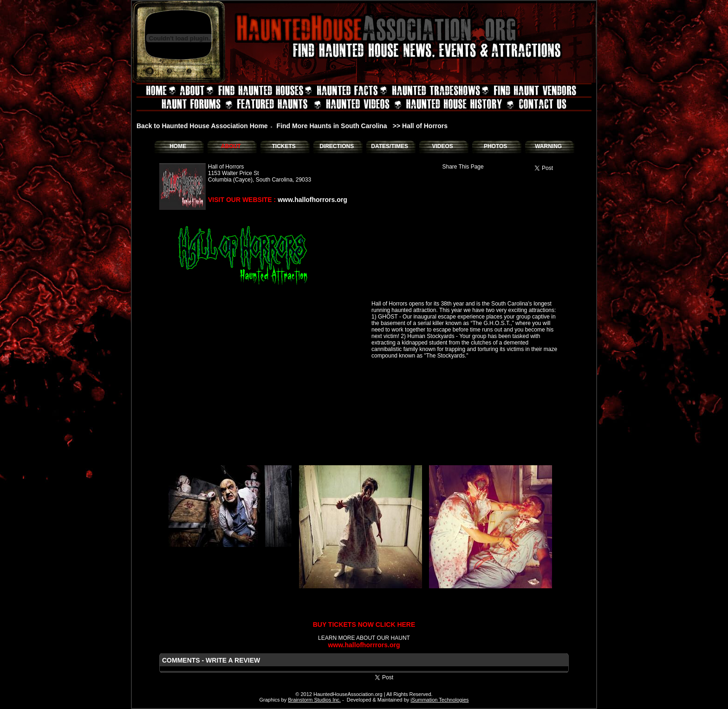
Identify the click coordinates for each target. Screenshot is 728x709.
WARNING (548, 146)
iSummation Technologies (439, 700)
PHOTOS (495, 146)
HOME (178, 146)
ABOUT (231, 146)
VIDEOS (442, 146)
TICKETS (283, 146)
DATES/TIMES (390, 146)
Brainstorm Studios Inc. (314, 700)
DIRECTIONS (337, 146)
